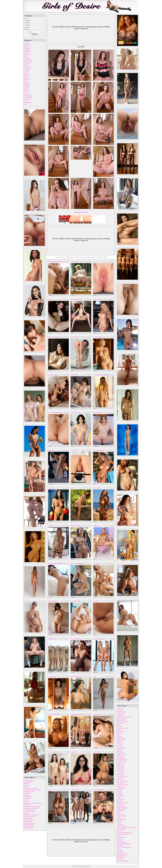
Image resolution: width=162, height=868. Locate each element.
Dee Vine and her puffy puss (55, 413)
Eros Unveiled (120, 811)
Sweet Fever (120, 745)
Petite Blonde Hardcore (29, 823)
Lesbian (93, 257)
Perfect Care (120, 859)
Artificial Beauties (75, 790)
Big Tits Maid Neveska (29, 810)
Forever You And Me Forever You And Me (127, 827)
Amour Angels (27, 45)
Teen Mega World (28, 96)
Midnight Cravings (121, 712)
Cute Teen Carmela (75, 337)
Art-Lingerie (27, 48)
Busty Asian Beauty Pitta (30, 780)
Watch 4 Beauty (28, 103)
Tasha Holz (81, 47)
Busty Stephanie (28, 818)
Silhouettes (120, 727)
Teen (80, 257)
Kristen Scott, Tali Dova (54, 752)
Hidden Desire (120, 786)
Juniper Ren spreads (29, 828)
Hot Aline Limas (97, 299)
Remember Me (121, 775)
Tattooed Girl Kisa (28, 797)
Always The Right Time (98, 790)
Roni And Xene (74, 375)
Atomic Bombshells (29, 782)
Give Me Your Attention (123, 861)
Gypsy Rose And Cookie (99, 639)
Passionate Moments (122, 776)
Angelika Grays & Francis (123, 728)
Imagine (119, 818)
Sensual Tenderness (122, 718)
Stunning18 (27, 94)
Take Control (120, 831)
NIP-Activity (27, 79)
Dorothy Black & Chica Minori (31, 808)
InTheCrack (27, 69)
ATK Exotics (27, 50)
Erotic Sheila (27, 805)
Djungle (72, 488)
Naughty (68, 257)
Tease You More (121, 768)
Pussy (63, 257)
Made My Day (120, 857)
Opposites (119, 839)
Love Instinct (120, 756)
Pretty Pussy (96, 601)
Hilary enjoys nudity (75, 526)
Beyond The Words (122, 826)
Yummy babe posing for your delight (33, 790)
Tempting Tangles (121, 809)
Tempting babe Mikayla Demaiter (32, 807)
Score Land (27, 91)
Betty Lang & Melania (53, 375)
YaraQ (94, 677)
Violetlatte (27, 813)
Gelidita (26, 787)
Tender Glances (121, 766)
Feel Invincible (121, 758)
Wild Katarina (27, 798)
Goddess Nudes (28, 68)
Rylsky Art (27, 89)
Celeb (98, 257)
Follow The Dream (121, 755)
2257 (89, 866)
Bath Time (120, 733)
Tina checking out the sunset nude (101, 375)
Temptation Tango (121, 806)
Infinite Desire (120, 708)
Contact (119, 735)
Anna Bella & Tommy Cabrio (124, 717)
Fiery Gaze (96, 262)
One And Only (120, 783)
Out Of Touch (120, 746)
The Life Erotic (28, 99)
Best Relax (27, 783)
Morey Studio (27, 74)
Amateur (88, 257)
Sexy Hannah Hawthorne (30, 811)
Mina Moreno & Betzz (122, 760)
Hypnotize (120, 730)
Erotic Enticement (97, 413)
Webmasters (27, 27)
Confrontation (120, 715)
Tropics (26, 800)
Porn (84, 257)
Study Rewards (121, 814)
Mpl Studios (27, 76)
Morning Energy (121, 771)
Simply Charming (75, 262)
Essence (119, 823)
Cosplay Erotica (28, 55)
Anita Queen (51, 488)
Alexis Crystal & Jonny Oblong (124, 832)
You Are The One (121, 732)
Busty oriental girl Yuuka (54, 337)
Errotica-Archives (28, 61)
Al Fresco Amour (28, 821)
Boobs (106, 257)
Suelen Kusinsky (97, 752)
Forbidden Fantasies (122, 816)
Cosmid (26, 53)
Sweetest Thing (121, 753)
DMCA (73, 866)
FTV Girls (27, 66)
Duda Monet (27, 795)
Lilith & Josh (120, 846)
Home (26, 19)
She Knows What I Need (123, 854)
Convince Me (120, 773)
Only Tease (27, 83)
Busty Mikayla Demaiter (54, 714)
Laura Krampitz (97, 488)
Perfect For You (121, 765)
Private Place (27, 793)
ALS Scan (27, 43)
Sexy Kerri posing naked (99, 450)
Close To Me (120, 780)
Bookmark (27, 29)
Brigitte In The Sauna (29, 816)
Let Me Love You (121, 738)
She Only (119, 849)
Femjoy (26, 64)
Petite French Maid (52, 601)
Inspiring (50, 299)
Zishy (25, 104)
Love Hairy (27, 71)
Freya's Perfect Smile (75, 601)
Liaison (119, 836)
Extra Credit (120, 851)
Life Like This (120, 778)
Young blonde (96, 526)
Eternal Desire (27, 63)
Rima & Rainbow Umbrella (30, 788)
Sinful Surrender (121, 799)
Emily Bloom (27, 58)
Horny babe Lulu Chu (76, 413)
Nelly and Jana (96, 563)
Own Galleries (28, 21)
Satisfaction (120, 763)
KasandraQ (51, 526)
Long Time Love (121, 720)
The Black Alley (28, 98)
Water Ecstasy (74, 450)
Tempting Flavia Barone (76, 639)
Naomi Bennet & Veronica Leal (55, 262)
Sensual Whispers (121, 829)
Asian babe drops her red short (55, 563)
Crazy (57, 257)
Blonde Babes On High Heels (77, 714)
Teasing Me (120, 737)
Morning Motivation (122, 842)
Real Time (120, 821)
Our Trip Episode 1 (122, 819)
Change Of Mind (121, 740)
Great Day (120, 750)
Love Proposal (120, 796)
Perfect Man (120, 793)
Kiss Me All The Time (122, 781)
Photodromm (27, 84)
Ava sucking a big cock (76, 677)
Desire (102, 257)
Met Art (26, 73)
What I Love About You (123, 722)
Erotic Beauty (27, 60)
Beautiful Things (121, 748)
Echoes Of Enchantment (123, 808)
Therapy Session (52, 677)
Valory (50, 790)
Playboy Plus (27, 86)
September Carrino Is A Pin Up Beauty (33, 803)
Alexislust (27, 802)
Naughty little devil (29, 826)
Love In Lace (120, 824)
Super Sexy (27, 785)
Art (60, 257)
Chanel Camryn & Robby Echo (124, 847)
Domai (26, 56)
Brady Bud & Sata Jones (123, 784)
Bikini (73, 257)
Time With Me (120, 852)
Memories (119, 791)
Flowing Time (120, 801)
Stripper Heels (51, 450)
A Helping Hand (121, 837)
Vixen (26, 101)
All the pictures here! (81, 212)
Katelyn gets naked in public (77, 563)
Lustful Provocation (122, 761)
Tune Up (119, 741)
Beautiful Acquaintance (123, 803)
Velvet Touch (120, 789)
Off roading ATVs (52, 639)
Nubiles (26, 81)
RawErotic (27, 88)
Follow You (120, 743)
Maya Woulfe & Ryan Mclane (124, 844)
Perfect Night (120, 751)
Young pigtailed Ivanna (76, 299)
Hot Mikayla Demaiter (98, 337)
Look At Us (120, 710)
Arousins (26, 46)
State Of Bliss (120, 723)
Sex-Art (26, 93)
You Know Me (121, 770)
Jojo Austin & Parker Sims (123, 834)
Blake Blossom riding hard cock (32, 815)
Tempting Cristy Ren (29, 792)
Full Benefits (120, 841)
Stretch (119, 725)
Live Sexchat (27, 25)
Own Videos (27, 23)
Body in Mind (27, 51)
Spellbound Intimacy (122, 856)
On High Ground (121, 788)
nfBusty (26, 78)
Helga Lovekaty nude (29, 825)
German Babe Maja (29, 820)
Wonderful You (121, 713)
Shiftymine (73, 752)
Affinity (119, 798)
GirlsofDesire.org (83, 866)
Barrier (119, 813)
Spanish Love (120, 804)
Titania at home (97, 714)
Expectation (120, 794)
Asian (77, 257)
